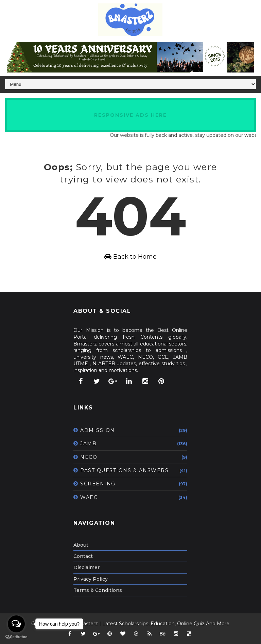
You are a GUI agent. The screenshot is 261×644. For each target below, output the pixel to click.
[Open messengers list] (16, 624)
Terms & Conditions (98, 590)
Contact (83, 556)
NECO (89, 457)
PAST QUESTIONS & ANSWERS (124, 470)
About (81, 545)
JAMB (88, 444)
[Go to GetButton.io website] (16, 637)
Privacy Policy (91, 579)
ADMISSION (98, 430)
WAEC (89, 497)
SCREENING (98, 484)
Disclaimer (86, 567)
